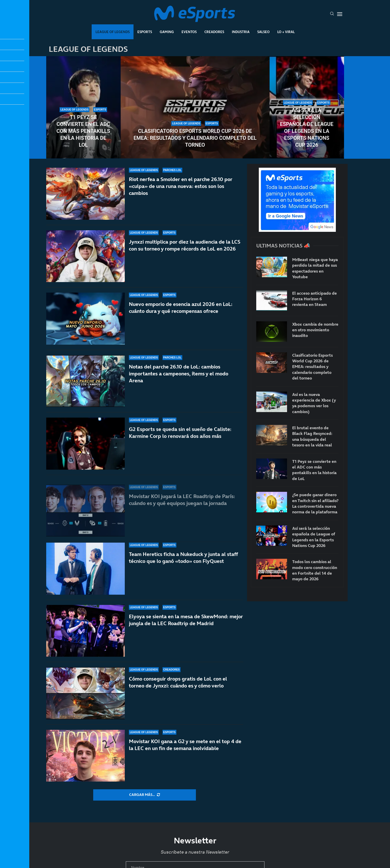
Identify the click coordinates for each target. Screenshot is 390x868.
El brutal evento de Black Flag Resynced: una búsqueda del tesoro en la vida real (312, 436)
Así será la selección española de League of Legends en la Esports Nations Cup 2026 (307, 128)
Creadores (214, 32)
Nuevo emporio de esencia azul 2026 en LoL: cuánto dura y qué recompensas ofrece (181, 313)
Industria (241, 32)
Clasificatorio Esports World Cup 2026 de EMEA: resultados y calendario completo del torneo (195, 138)
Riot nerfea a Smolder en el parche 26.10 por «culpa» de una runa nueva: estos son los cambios (181, 186)
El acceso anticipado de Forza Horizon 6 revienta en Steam (315, 299)
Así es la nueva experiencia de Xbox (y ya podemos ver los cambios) (314, 403)
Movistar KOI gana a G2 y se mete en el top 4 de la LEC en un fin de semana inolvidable (185, 745)
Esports (145, 32)
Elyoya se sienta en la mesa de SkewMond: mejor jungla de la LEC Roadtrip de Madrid (186, 620)
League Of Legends (113, 32)
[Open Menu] (340, 14)
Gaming (167, 32)
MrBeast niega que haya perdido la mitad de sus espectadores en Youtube (315, 268)
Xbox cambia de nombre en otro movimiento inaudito (315, 330)
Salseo (263, 32)
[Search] (332, 14)
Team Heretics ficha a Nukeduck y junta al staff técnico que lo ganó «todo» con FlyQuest (183, 565)
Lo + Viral (286, 32)
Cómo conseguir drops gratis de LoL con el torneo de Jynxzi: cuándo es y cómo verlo (178, 682)
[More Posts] (145, 795)
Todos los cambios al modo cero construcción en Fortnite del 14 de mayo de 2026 (315, 570)
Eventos (189, 32)
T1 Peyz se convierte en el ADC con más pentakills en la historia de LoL (83, 131)
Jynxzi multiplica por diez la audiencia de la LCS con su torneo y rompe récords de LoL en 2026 (185, 246)
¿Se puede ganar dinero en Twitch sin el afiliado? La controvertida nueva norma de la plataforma (315, 503)
